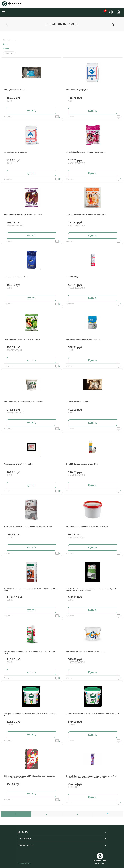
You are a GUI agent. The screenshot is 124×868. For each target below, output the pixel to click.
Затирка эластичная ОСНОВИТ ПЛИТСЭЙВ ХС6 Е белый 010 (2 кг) (92, 714)
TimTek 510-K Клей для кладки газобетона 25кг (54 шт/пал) (28, 526)
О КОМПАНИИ (62, 839)
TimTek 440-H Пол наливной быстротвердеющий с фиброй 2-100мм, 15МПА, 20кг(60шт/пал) (91, 590)
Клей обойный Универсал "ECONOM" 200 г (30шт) (86, 214)
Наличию (9, 53)
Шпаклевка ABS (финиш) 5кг (16, 152)
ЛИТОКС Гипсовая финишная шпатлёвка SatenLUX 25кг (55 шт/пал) (30, 652)
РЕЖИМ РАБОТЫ (62, 845)
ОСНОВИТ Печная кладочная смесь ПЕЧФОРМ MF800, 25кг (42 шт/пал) (31, 590)
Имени (6, 48)
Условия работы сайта (24, 863)
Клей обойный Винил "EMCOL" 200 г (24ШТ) (22, 339)
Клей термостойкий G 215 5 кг (78, 402)
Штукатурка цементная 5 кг (16, 277)
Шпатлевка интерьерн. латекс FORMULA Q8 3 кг (85, 651)
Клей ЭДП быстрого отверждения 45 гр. (82, 464)
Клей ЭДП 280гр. (72, 277)
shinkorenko (15, 3)
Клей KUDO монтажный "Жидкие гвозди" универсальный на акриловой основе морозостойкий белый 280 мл (91, 777)
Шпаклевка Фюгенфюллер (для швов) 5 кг (83, 339)
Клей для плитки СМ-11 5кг (15, 90)
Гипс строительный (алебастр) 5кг (18, 464)
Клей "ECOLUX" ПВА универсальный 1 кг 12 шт (23, 402)
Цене (5, 44)
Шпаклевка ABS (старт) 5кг (77, 90)
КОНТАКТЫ (62, 832)
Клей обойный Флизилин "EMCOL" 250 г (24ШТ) (24, 214)
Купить (31, 111)
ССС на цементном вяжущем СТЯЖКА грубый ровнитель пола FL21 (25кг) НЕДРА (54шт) (30, 777)
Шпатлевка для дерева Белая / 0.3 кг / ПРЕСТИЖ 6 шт (87, 526)
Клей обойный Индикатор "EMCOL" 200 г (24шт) (85, 152)
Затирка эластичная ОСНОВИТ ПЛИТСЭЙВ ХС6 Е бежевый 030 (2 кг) (31, 715)
